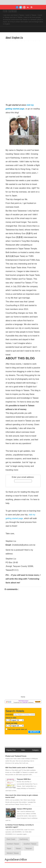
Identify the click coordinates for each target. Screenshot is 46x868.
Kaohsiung (24, 839)
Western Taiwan (13, 853)
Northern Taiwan (13, 844)
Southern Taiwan (30, 844)
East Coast (11, 839)
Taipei (9, 848)
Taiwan (18, 848)
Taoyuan (29, 848)
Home (23, 697)
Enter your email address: (23, 477)
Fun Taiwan (10, 11)
